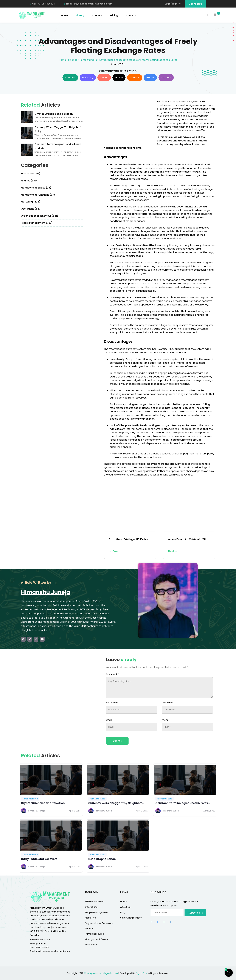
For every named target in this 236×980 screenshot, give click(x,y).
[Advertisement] (129, 121)
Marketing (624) (31, 202)
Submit (117, 741)
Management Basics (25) (36, 188)
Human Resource (94, 934)
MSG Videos (92, 945)
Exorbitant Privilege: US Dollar (130, 545)
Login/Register (173, 4)
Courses (97, 15)
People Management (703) (37, 223)
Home (65, 15)
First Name (112, 703)
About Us (131, 15)
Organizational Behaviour (99, 923)
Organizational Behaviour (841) (40, 216)
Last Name (167, 703)
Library (80, 15)
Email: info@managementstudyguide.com (88, 4)
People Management (97, 912)
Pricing (114, 15)
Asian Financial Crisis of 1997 (189, 545)
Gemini (150, 77)
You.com (166, 77)
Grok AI (119, 77)
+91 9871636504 (42, 947)
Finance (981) (29, 181)
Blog (123, 912)
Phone (165, 720)
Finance (73, 60)
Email (109, 720)
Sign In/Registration (131, 918)
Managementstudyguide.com (101, 973)
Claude (104, 77)
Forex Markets (88, 60)
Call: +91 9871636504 (42, 4)
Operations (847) (31, 209)
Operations (91, 907)
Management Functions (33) (38, 195)
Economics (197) (31, 174)
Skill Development (95, 901)
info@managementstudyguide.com (53, 951)
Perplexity (88, 77)
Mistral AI (135, 77)
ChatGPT (70, 77)
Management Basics (96, 939)
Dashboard (196, 4)
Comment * (112, 674)
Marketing (90, 918)
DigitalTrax (141, 973)
